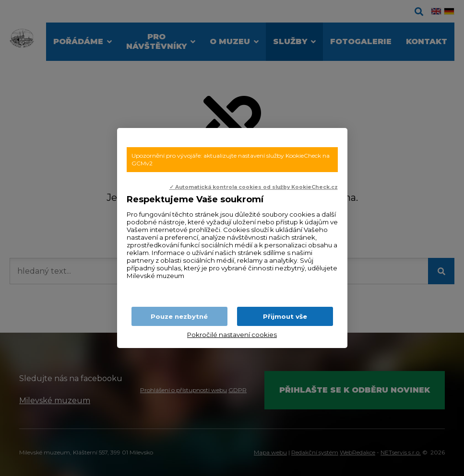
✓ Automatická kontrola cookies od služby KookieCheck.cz (254, 187)
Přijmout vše (285, 316)
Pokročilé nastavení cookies (232, 335)
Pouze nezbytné (179, 316)
